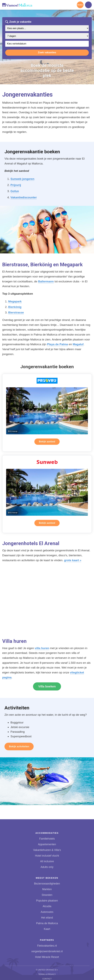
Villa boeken (47, 686)
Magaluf (78, 344)
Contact (47, 979)
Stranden (47, 895)
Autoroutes (47, 912)
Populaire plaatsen (47, 901)
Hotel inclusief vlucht (47, 856)
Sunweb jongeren (22, 179)
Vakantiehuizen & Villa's (47, 850)
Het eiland (47, 918)
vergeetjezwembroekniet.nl (47, 951)
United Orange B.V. (48, 970)
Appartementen (47, 844)
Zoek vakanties (47, 52)
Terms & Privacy (47, 974)
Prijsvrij (16, 185)
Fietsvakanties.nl (47, 946)
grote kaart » (73, 560)
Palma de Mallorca (47, 923)
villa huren (42, 648)
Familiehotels (47, 839)
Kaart (47, 929)
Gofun (15, 191)
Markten (47, 889)
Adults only (47, 867)
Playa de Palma (58, 344)
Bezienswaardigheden (47, 884)
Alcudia (47, 906)
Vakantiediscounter (24, 197)
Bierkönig (15, 307)
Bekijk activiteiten (19, 746)
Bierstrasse (16, 312)
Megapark (15, 301)
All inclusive (47, 861)
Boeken (80, 5)
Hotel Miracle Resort (47, 957)
